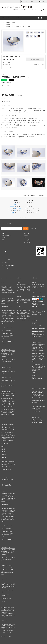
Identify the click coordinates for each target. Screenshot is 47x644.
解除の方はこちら (35, 228)
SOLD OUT (35, 59)
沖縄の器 (14, 23)
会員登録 (43, 1)
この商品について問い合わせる (30, 196)
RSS (2, 261)
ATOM (6, 261)
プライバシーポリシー (7, 265)
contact (8, 18)
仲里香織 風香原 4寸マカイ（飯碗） (23, 27)
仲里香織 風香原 (10, 25)
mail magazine (20, 18)
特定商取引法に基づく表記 (39, 65)
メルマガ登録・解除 (6, 259)
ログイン (34, 1)
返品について (41, 63)
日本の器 (8, 23)
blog (13, 18)
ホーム (3, 23)
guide (3, 18)
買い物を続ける (42, 196)
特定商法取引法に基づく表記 (8, 263)
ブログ (3, 257)
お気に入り (6, 65)
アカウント (25, 1)
